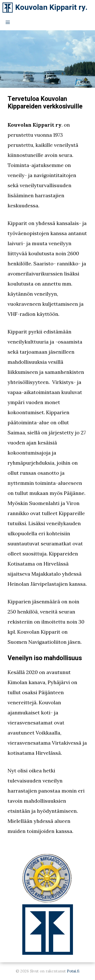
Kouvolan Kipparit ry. (51, 8)
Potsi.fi (73, 971)
